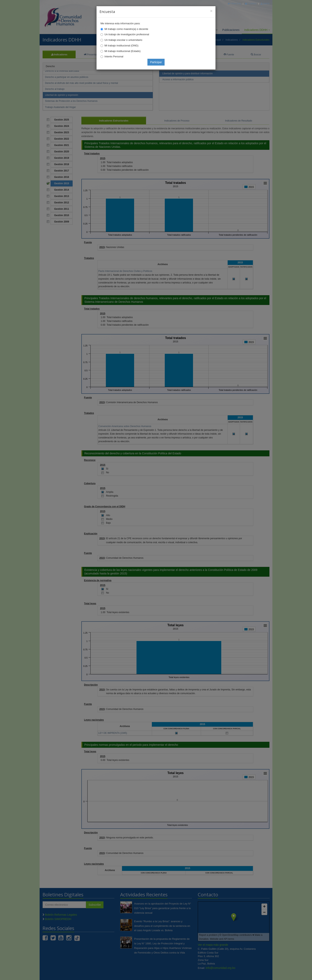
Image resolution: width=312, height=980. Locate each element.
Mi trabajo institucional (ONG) (121, 46)
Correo (251, 3)
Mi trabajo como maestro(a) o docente (126, 29)
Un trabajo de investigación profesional (127, 34)
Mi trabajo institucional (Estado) (122, 51)
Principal (235, 3)
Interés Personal (114, 56)
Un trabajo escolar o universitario (123, 40)
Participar (156, 62)
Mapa (265, 3)
